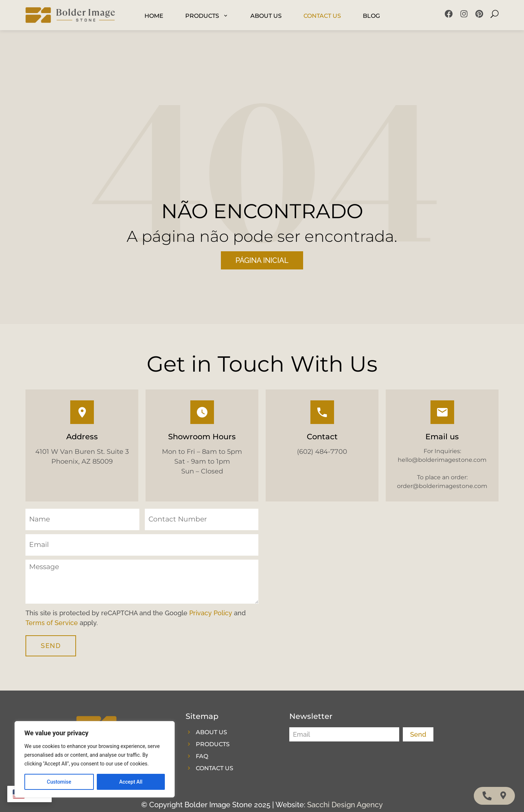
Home (154, 16)
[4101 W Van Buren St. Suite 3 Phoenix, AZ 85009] (382, 585)
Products (207, 16)
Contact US (322, 16)
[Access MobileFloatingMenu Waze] (503, 796)
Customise (59, 782)
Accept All (131, 782)
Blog (371, 16)
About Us (266, 16)
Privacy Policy (211, 613)
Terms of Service (52, 623)
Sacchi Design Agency (345, 805)
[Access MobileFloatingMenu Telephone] (487, 796)
